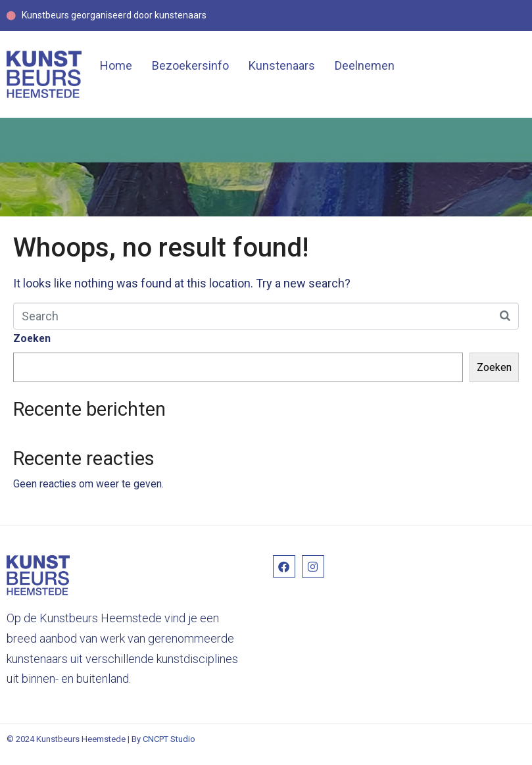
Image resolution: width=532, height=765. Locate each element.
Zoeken (32, 338)
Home (116, 65)
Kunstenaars (282, 65)
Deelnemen (365, 65)
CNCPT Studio (169, 739)
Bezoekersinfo (190, 65)
